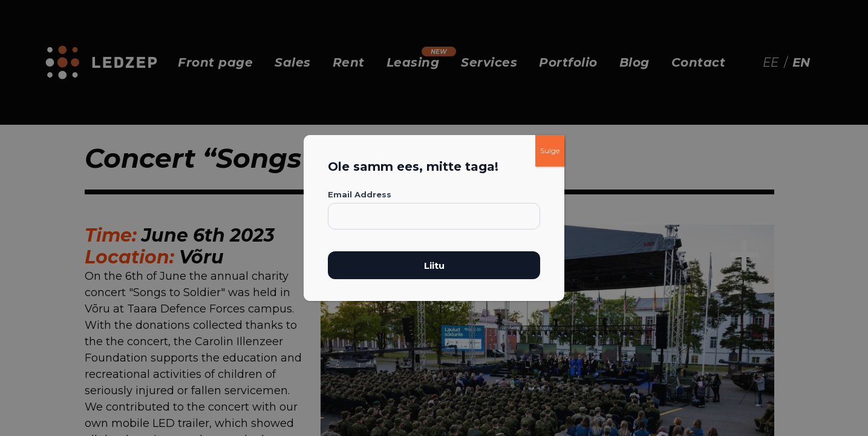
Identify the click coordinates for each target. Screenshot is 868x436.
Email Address (360, 194)
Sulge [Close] (550, 150)
